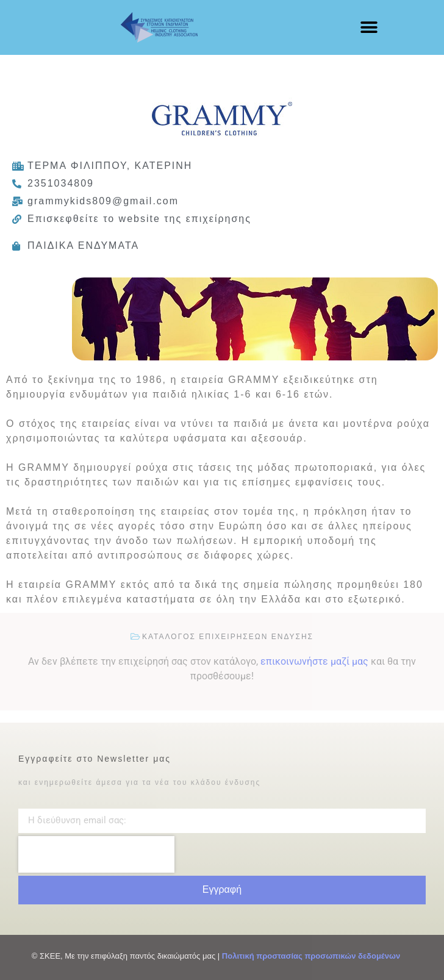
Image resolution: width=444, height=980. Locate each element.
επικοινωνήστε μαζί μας (314, 661)
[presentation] (96, 854)
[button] (369, 28)
